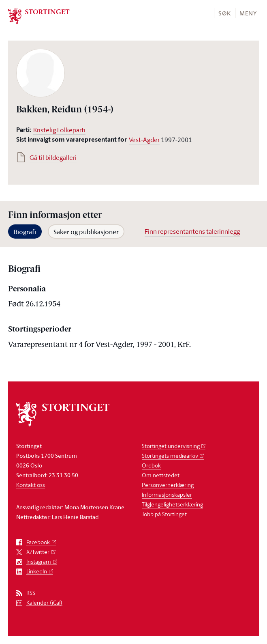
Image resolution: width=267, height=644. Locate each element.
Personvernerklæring (168, 485)
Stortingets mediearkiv (170, 456)
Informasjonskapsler (167, 494)
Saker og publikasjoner (86, 232)
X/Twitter (38, 552)
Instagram (39, 562)
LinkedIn (37, 572)
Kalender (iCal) (44, 603)
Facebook (38, 542)
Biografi (25, 232)
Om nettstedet (161, 475)
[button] (224, 13)
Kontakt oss (31, 485)
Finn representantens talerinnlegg (192, 231)
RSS (31, 593)
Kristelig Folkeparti (59, 130)
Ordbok (151, 465)
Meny (248, 13)
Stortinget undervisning (171, 446)
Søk (224, 13)
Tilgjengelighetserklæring (172, 504)
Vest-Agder (144, 140)
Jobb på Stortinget (164, 514)
